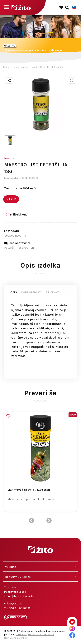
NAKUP (11, 199)
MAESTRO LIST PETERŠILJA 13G (47, 67)
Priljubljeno (19, 214)
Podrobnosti (31, 292)
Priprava (53, 292)
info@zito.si (15, 604)
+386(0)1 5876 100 (19, 608)
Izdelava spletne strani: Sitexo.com (35, 635)
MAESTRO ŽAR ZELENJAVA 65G (29, 490)
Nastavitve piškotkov (16, 638)
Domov (7, 67)
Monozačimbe (21, 67)
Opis (14, 292)
